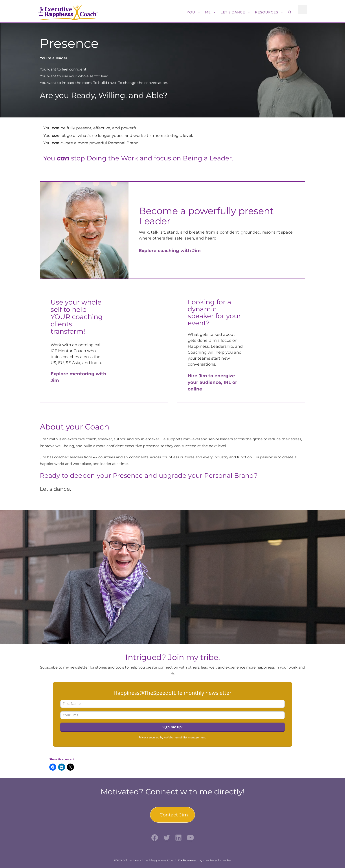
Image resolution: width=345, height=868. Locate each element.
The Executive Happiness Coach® (153, 860)
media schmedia (217, 860)
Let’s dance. (55, 489)
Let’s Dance (237, 12)
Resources (270, 12)
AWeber (169, 737)
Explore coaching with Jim (170, 251)
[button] (290, 12)
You (195, 12)
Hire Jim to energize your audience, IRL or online (212, 382)
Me (212, 12)
